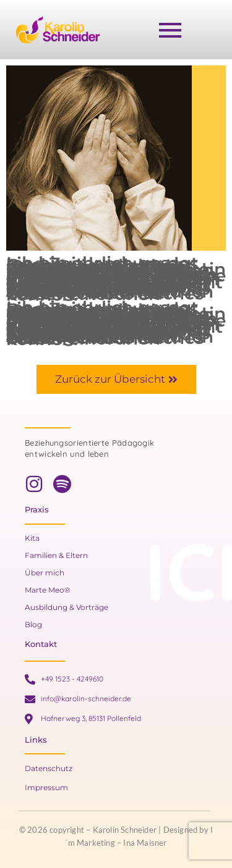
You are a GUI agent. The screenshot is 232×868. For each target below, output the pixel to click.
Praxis (37, 509)
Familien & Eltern (56, 555)
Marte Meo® (48, 590)
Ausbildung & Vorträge (67, 607)
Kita (32, 538)
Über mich (45, 573)
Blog (33, 624)
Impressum (46, 787)
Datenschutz (49, 768)
